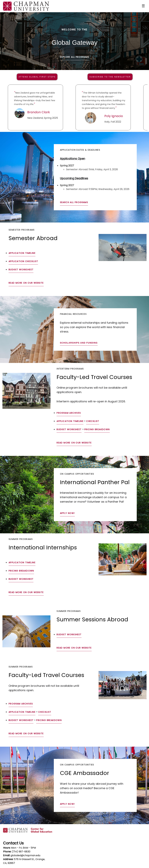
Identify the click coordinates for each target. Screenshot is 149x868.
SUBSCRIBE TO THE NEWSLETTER (110, 77)
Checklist (93, 421)
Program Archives (69, 413)
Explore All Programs (74, 57)
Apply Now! (67, 513)
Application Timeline (22, 253)
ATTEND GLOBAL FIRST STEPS (37, 77)
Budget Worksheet (21, 270)
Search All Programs (74, 202)
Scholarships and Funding (79, 343)
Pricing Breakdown (97, 429)
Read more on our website (26, 283)
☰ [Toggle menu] (143, 6)
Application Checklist (23, 261)
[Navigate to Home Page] (26, 6)
